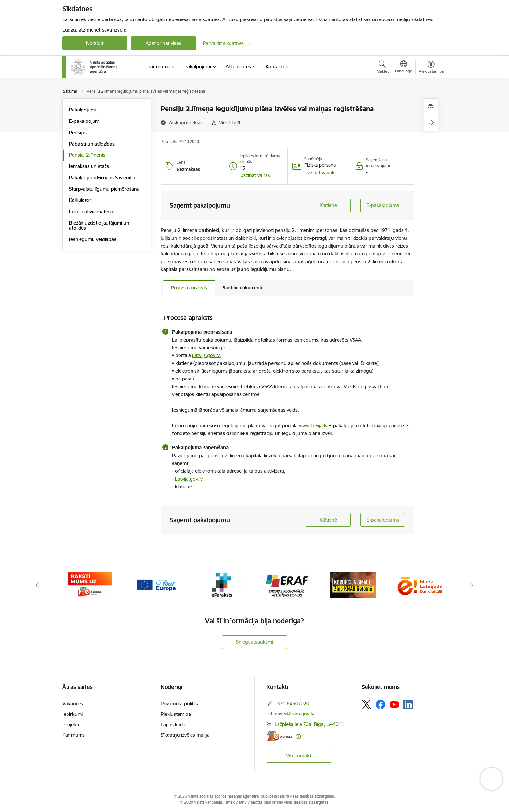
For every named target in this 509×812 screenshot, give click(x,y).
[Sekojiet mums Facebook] (380, 704)
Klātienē (328, 205)
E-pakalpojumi (85, 121)
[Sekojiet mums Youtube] (394, 704)
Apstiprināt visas (163, 43)
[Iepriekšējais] (38, 585)
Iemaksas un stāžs (89, 166)
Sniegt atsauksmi (255, 642)
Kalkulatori (81, 200)
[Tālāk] (472, 585)
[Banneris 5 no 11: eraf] (287, 585)
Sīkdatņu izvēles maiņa (185, 735)
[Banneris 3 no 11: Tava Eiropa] (156, 585)
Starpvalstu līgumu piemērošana (104, 189)
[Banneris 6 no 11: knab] (353, 585)
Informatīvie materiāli (92, 211)
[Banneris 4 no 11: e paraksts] (222, 585)
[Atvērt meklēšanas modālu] (383, 68)
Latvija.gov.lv (206, 355)
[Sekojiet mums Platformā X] (366, 704)
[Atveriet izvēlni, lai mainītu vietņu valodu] (404, 68)
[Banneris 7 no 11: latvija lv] (419, 585)
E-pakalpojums (383, 205)
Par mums (74, 735)
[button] (255, 175)
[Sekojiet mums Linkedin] (408, 704)
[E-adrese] (279, 736)
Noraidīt (95, 43)
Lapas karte (174, 724)
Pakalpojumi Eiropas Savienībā (102, 178)
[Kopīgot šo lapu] (431, 123)
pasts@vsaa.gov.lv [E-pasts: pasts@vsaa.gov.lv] (294, 714)
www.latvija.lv (313, 425)
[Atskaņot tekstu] (186, 122)
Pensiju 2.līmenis (87, 155)
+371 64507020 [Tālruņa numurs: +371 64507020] (292, 704)
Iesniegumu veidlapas (93, 239)
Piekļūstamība (176, 714)
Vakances (73, 704)
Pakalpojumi (82, 110)
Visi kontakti (299, 756)
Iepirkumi (73, 714)
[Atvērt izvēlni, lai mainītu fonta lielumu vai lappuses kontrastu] (431, 68)
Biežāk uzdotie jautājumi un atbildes (99, 225)
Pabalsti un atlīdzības (92, 144)
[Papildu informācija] (298, 736)
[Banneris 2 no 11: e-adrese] (90, 585)
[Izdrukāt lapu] (431, 107)
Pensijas (78, 132)
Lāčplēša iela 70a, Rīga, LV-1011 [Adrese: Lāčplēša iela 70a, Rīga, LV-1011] (309, 724)
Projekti (71, 724)
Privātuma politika (180, 704)
